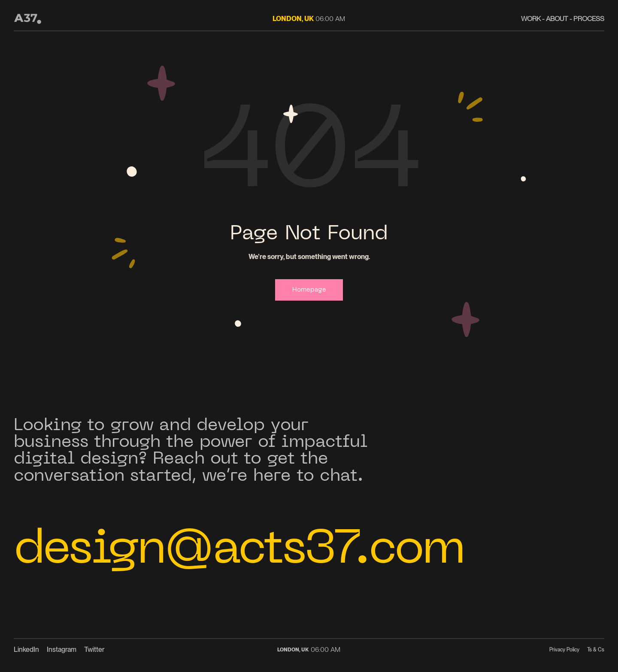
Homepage (309, 291)
